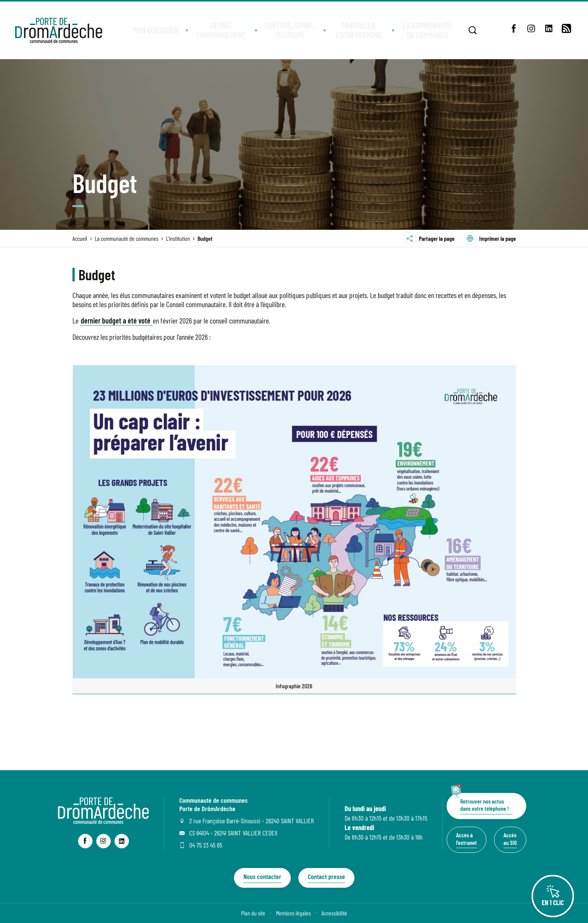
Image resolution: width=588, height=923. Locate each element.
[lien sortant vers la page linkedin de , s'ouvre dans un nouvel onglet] (549, 28)
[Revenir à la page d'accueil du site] (103, 821)
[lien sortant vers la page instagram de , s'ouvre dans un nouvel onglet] (532, 28)
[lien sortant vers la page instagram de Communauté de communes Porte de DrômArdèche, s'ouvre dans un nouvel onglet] (103, 841)
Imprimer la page (490, 239)
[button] (156, 31)
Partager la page (429, 239)
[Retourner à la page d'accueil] (59, 30)
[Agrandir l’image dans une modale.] (294, 522)
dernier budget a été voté (116, 320)
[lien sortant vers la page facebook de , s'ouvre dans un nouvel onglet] (514, 28)
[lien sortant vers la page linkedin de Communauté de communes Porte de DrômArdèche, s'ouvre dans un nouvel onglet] (122, 841)
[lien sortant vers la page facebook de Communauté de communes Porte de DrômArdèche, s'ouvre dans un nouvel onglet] (85, 841)
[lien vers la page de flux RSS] (566, 28)
